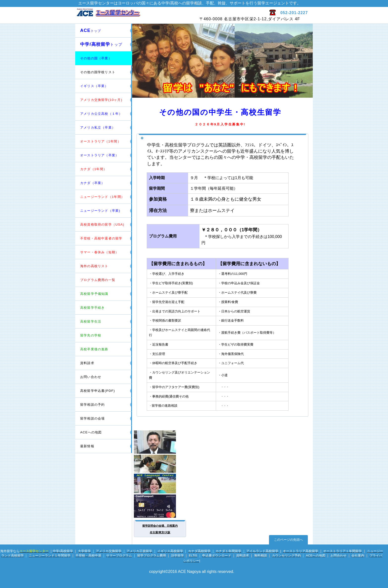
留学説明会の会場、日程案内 (160, 526)
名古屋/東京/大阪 (160, 532)
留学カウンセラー (160, 442)
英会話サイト (160, 484)
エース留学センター (134, 15)
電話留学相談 (160, 464)
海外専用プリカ (160, 506)
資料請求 (87, 363)
